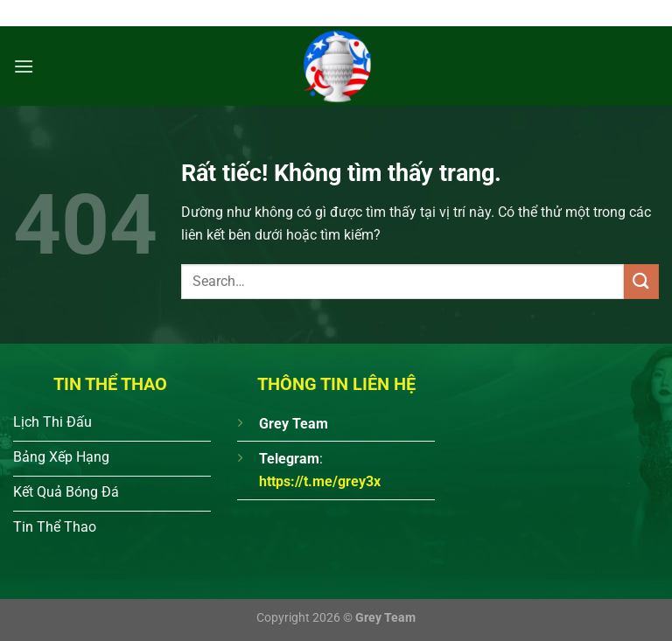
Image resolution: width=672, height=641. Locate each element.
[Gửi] (641, 281)
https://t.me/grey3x (320, 481)
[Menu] (24, 66)
